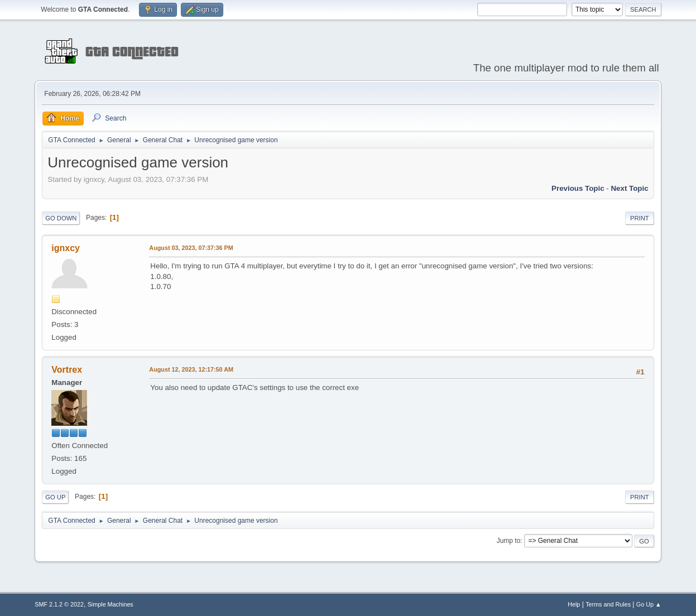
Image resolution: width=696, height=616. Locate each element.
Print (640, 218)
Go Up (55, 497)
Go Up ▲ (649, 604)
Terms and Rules (608, 604)
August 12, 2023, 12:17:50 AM (191, 369)
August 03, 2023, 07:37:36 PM (191, 248)
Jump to (509, 541)
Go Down (61, 218)
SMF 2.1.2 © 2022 (59, 604)
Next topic (629, 188)
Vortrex (67, 370)
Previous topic (578, 188)
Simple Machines (111, 604)
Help (574, 604)
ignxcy (66, 248)
